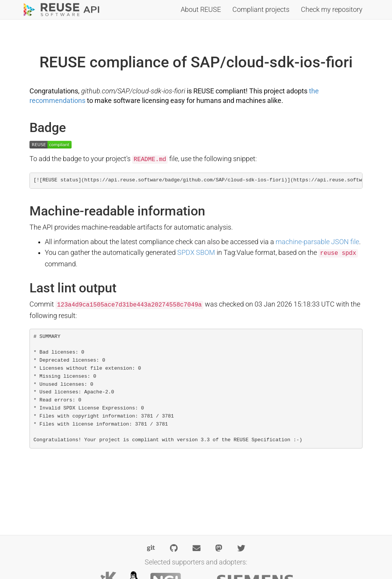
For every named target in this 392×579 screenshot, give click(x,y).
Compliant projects (261, 10)
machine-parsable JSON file (317, 242)
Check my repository (332, 10)
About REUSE (201, 10)
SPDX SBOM (196, 253)
